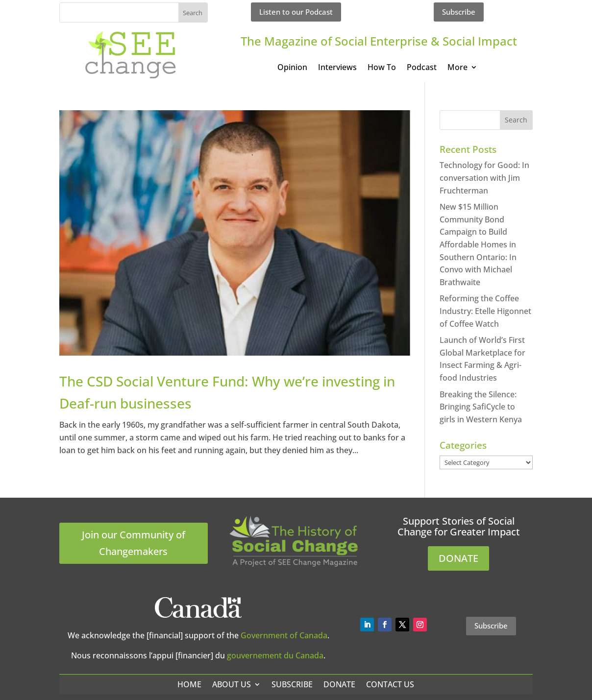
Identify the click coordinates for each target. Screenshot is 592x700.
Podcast (422, 68)
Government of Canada (284, 635)
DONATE (458, 558)
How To (382, 68)
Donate (339, 684)
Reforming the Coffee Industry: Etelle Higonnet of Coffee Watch (485, 311)
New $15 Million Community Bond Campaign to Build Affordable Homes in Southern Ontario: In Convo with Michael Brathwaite (478, 244)
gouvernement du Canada (275, 655)
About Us (232, 684)
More (457, 68)
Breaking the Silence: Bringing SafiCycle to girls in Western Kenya (481, 407)
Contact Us (390, 684)
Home (189, 684)
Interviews (337, 68)
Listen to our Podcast (296, 12)
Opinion (292, 68)
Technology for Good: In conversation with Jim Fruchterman (484, 178)
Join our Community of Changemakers (134, 543)
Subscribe (459, 12)
